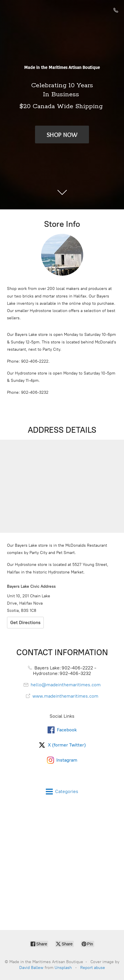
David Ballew (31, 968)
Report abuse (93, 968)
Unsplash (63, 968)
